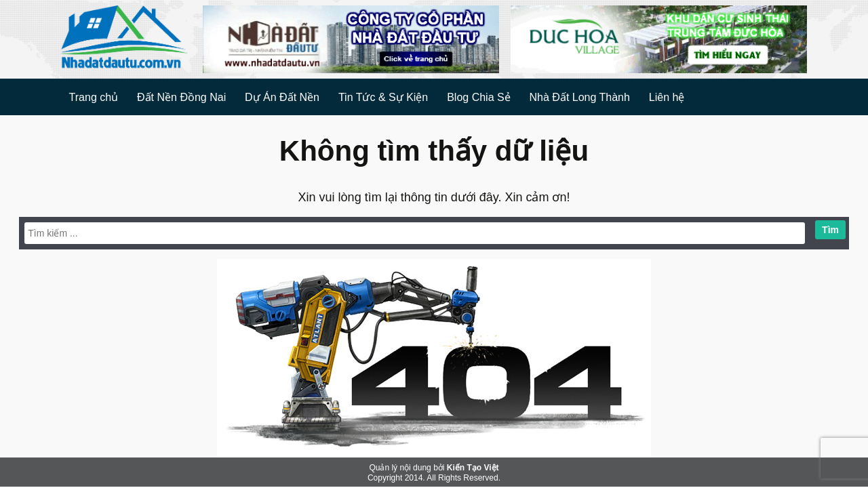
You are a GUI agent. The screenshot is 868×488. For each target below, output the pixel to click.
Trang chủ (94, 97)
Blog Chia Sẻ (479, 97)
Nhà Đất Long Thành (580, 97)
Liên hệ (667, 97)
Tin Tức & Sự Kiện (383, 97)
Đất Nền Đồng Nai (181, 97)
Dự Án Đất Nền (282, 97)
